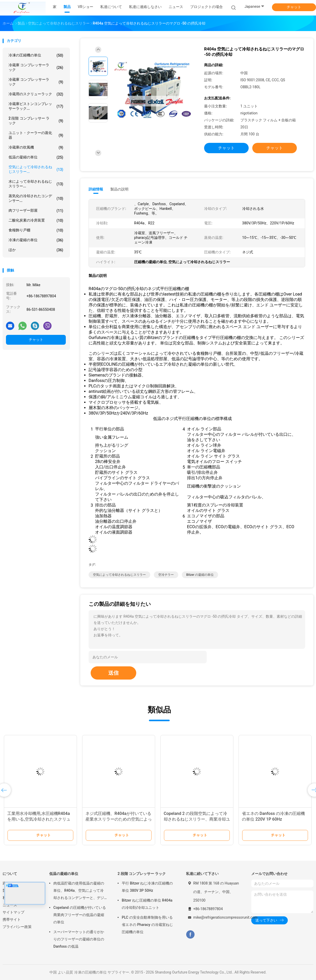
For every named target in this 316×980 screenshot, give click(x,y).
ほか (36, 250)
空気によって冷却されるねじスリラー (119, 575)
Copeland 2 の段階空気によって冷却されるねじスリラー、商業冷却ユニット (197, 819)
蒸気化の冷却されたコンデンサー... (36, 198)
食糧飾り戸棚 (36, 230)
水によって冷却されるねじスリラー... (36, 184)
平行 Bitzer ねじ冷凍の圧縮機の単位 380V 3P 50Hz (147, 887)
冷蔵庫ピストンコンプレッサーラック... (36, 106)
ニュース (10, 905)
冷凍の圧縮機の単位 (36, 55)
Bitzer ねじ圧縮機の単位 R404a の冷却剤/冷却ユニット (147, 904)
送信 (113, 673)
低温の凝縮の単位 (36, 157)
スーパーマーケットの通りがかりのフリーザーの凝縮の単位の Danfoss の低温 (79, 939)
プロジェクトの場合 (206, 7)
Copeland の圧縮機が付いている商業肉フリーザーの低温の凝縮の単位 (80, 915)
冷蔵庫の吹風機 (36, 148)
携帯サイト (12, 919)
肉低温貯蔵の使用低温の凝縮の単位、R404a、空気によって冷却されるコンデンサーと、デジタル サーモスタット (79, 891)
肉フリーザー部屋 (36, 211)
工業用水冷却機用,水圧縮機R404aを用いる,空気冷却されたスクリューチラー (39, 819)
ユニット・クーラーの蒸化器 (36, 135)
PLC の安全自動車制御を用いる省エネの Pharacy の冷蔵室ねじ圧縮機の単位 (147, 925)
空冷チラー (166, 575)
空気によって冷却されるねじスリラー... (36, 169)
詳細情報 (96, 189)
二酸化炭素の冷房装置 (36, 220)
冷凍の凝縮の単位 (36, 240)
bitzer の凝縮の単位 (200, 575)
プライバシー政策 (17, 927)
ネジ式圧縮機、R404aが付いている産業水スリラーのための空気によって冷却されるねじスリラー (119, 819)
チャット (294, 7)
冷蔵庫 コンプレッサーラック (36, 67)
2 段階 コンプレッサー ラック (36, 121)
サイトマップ (13, 912)
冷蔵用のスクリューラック (36, 94)
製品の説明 (119, 189)
